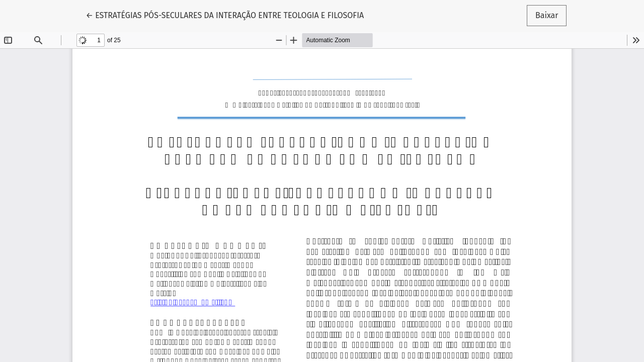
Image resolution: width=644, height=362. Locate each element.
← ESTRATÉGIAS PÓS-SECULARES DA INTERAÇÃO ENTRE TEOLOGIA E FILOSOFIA (225, 15)
